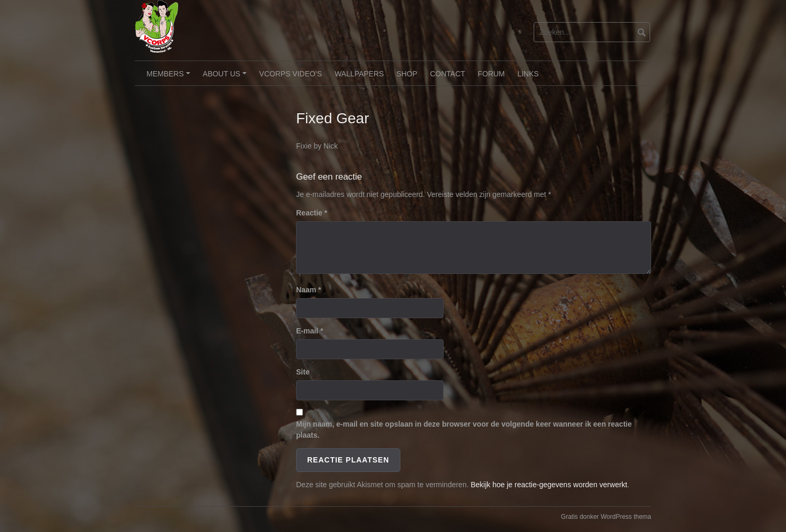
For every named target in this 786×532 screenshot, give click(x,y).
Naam (308, 290)
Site (303, 372)
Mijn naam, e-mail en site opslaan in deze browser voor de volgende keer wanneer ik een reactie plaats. (464, 430)
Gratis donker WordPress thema (606, 517)
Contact (448, 74)
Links (528, 74)
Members (170, 77)
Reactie (312, 213)
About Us (226, 77)
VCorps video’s (291, 74)
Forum (491, 74)
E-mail (310, 331)
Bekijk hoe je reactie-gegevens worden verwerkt (549, 485)
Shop (407, 74)
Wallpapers (359, 74)
